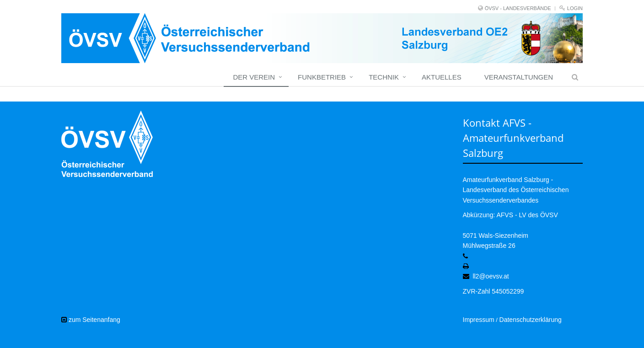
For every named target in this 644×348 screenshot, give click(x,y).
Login (575, 8)
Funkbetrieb (322, 77)
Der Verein (254, 77)
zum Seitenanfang (91, 320)
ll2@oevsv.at (491, 276)
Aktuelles (442, 77)
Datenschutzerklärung (531, 320)
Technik (384, 77)
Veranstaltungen (519, 77)
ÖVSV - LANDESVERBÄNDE (518, 8)
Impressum (479, 320)
